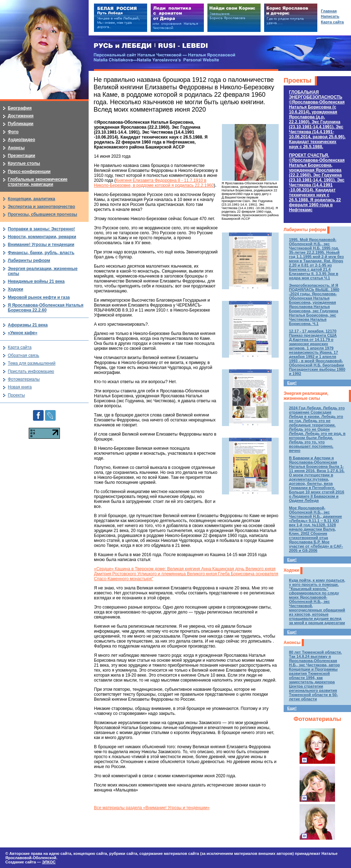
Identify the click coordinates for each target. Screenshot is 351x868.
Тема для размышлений (32, 363)
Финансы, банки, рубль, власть (41, 253)
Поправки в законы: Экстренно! (41, 229)
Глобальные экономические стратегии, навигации (38, 182)
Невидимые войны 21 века (36, 281)
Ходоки (291, 570)
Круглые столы (24, 163)
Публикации (21, 124)
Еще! (292, 383)
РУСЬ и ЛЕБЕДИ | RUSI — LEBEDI (151, 46)
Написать (330, 16)
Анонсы (292, 643)
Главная (329, 11)
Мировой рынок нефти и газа (39, 297)
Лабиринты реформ (305, 230)
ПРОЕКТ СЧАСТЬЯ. (317, 183)
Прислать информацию (31, 371)
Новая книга (20, 387)
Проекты (297, 80)
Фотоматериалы (317, 719)
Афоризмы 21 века (28, 325)
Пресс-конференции (29, 172)
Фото (13, 132)
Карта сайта (20, 347)
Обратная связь (23, 355)
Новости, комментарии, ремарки (42, 237)
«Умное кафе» (23, 333)
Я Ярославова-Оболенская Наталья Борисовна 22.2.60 (46, 308)
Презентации (21, 156)
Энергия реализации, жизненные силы (306, 396)
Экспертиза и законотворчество (41, 207)
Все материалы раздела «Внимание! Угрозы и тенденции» (152, 808)
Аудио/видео (21, 140)
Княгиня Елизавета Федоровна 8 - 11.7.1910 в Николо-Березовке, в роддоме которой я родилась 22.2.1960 (154, 183)
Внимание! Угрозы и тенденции (41, 245)
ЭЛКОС (49, 862)
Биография (20, 108)
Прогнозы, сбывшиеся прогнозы (43, 214)
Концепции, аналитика (32, 199)
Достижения (21, 116)
